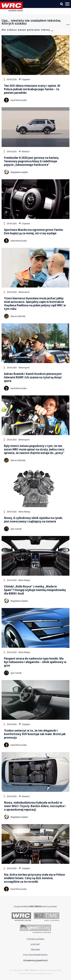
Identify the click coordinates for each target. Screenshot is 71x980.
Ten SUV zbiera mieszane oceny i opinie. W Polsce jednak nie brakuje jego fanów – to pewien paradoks (32, 89)
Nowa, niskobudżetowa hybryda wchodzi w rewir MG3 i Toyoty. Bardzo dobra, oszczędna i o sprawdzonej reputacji (35, 806)
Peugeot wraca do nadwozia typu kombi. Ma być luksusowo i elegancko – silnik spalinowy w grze (35, 662)
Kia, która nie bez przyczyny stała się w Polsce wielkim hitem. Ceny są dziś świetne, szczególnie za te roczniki (34, 878)
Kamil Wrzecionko (19, 100)
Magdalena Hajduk (19, 172)
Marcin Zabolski (18, 316)
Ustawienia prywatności (35, 960)
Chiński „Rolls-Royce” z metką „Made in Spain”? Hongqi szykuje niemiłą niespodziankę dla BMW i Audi (35, 590)
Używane (24, 79)
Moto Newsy (24, 512)
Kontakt (35, 944)
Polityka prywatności (35, 955)
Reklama (35, 950)
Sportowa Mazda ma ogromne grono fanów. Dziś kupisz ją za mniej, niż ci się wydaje (34, 232)
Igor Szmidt (16, 529)
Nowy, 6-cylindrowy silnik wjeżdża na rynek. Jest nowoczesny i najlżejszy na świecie (33, 520)
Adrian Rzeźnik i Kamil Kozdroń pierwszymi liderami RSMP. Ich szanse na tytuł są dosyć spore (33, 377)
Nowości (24, 151)
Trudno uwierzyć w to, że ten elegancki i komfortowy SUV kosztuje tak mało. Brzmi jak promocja (35, 734)
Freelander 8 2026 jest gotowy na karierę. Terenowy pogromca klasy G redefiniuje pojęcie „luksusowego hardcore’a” (32, 161)
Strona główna (35, 939)
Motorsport (24, 292)
